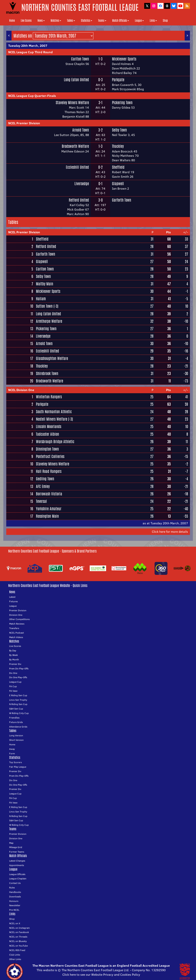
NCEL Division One (21, 390)
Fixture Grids (16, 722)
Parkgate (118, 80)
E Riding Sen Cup (18, 695)
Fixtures (13, 601)
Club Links (15, 955)
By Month (14, 659)
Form (12, 753)
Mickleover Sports (124, 59)
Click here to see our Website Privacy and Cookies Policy (101, 975)
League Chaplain (18, 879)
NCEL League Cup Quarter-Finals (32, 96)
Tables (71, 21)
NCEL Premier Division (24, 123)
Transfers (14, 628)
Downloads (15, 897)
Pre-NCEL (14, 910)
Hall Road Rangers (49, 471)
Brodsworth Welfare (75, 146)
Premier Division (18, 610)
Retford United (79, 200)
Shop (165, 21)
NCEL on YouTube (18, 946)
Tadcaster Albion (47, 434)
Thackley (118, 146)
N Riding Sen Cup (18, 704)
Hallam (41, 299)
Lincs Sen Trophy (18, 700)
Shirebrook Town (47, 373)
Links (153, 21)
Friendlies (14, 718)
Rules (12, 888)
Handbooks (15, 892)
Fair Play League (18, 767)
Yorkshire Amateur (49, 509)
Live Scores (26, 21)
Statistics (87, 21)
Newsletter (15, 905)
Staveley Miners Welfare (72, 103)
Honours (14, 901)
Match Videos (16, 637)
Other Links (15, 959)
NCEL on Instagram (19, 928)
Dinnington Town (47, 449)
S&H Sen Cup (16, 709)
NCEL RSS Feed (17, 950)
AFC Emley (43, 486)
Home (12, 21)
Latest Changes (17, 861)
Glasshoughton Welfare (52, 358)
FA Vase (13, 691)
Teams (102, 21)
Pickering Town (122, 103)
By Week (13, 655)
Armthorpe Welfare (49, 321)
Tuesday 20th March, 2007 (28, 46)
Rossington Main (47, 516)
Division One (16, 615)
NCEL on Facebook (19, 932)
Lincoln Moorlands (49, 426)
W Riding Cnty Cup (19, 713)
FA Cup (13, 686)
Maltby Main (45, 284)
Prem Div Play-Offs (19, 669)
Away (12, 749)
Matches (56, 21)
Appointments (17, 865)
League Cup (15, 682)
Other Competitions (19, 619)
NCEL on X (15, 923)
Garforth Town (122, 200)
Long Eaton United (76, 80)
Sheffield (118, 167)
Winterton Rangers (49, 397)
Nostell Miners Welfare (52, 419)
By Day (13, 650)
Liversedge (82, 184)
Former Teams (17, 852)
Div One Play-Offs (18, 677)
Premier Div (15, 664)
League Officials (17, 874)
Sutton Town (44, 306)
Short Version (16, 740)
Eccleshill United (77, 167)
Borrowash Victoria (49, 494)
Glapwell (118, 184)
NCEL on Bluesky (18, 941)
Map (11, 843)
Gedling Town (45, 479)
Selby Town (119, 130)
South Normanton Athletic (54, 412)
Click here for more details (170, 532)
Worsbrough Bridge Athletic (55, 442)
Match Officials (121, 21)
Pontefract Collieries (50, 456)
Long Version (16, 735)
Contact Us (15, 883)
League (139, 21)
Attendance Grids (18, 727)
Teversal (41, 501)
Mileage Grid (16, 847)
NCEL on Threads (18, 937)
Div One (13, 673)
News (41, 21)
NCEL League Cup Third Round (30, 52)
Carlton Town (80, 59)
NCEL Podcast (17, 633)
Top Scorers (16, 762)
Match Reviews (17, 624)
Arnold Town (81, 130)
